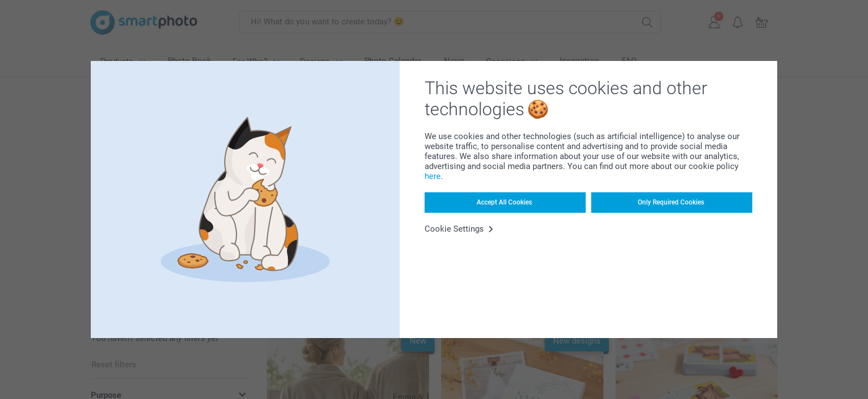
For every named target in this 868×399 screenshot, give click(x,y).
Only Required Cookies (671, 202)
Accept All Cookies (504, 202)
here (433, 176)
